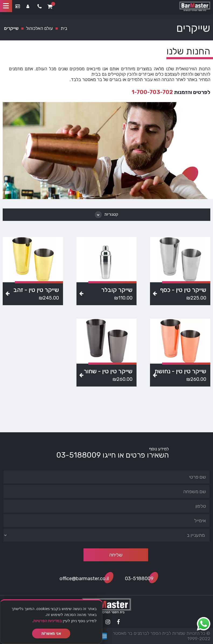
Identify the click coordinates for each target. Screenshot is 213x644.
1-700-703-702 (152, 92)
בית (64, 28)
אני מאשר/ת (51, 633)
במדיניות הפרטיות (48, 621)
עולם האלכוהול (39, 28)
